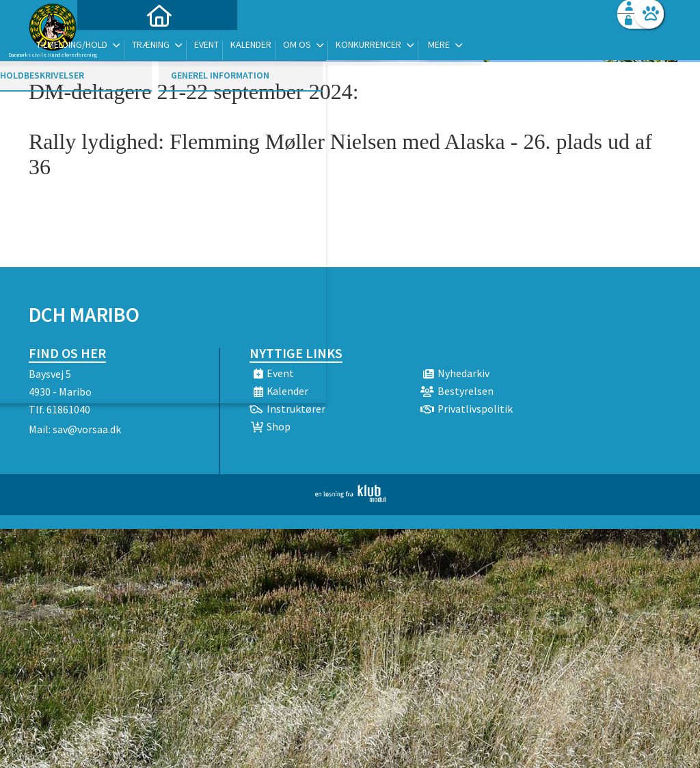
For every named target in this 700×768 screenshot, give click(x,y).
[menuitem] (114, 46)
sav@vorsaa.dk (87, 429)
